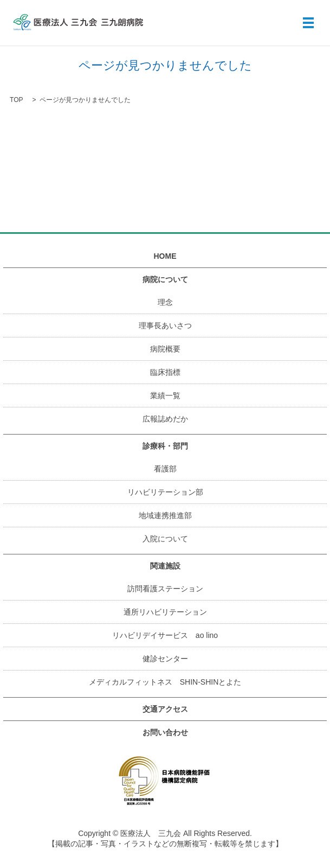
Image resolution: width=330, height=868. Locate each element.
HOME (165, 256)
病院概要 (165, 349)
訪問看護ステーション (165, 589)
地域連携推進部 (165, 515)
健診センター (165, 659)
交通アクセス (165, 709)
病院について (165, 279)
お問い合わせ (165, 732)
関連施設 (165, 566)
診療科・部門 (165, 446)
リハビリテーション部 (165, 492)
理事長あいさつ (165, 325)
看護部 (165, 469)
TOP (16, 100)
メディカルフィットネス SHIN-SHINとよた (165, 682)
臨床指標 (165, 372)
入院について (165, 539)
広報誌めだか (165, 419)
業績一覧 (165, 395)
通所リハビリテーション (165, 612)
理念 (165, 302)
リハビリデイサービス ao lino (165, 635)
